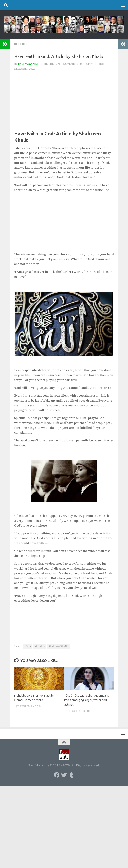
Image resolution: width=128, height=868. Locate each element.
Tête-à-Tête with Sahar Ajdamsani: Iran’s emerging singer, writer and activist (86, 700)
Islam (28, 647)
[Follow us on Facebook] (57, 775)
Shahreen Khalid (58, 647)
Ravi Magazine (28, 64)
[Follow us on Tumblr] (71, 775)
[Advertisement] (64, 102)
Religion (21, 44)
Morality (40, 647)
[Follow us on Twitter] (64, 775)
